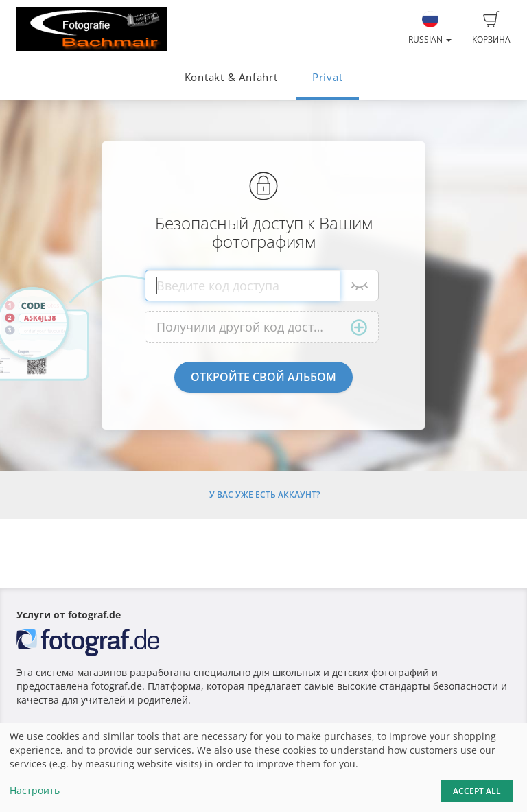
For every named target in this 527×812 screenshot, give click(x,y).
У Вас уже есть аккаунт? (265, 495)
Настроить (35, 790)
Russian (430, 28)
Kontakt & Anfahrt (231, 77)
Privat (328, 77)
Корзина (491, 28)
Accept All (477, 791)
